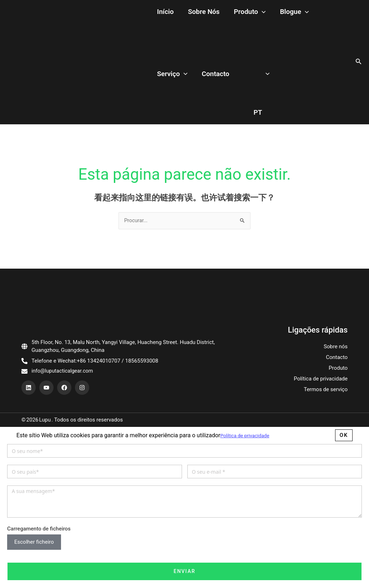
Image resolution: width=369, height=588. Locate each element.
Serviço (306, 12)
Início (162, 12)
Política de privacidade (321, 379)
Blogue (269, 12)
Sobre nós (193, 12)
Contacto (167, 74)
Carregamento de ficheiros (39, 529)
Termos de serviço (326, 390)
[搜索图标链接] (359, 62)
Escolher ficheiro (34, 543)
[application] (244, 12)
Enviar (184, 572)
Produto (232, 12)
